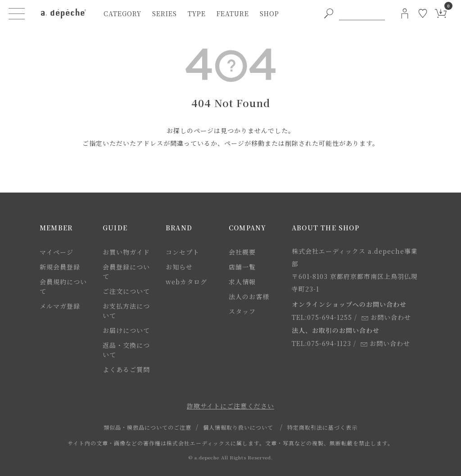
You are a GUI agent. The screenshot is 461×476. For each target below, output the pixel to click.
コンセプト (183, 252)
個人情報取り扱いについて (238, 427)
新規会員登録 (60, 267)
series (165, 13)
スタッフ (242, 311)
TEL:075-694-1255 (322, 317)
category (122, 13)
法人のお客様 (249, 296)
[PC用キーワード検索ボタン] (329, 13)
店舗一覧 (242, 267)
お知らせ (179, 267)
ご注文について (126, 291)
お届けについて (126, 330)
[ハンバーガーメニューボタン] (17, 13)
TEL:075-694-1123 (321, 343)
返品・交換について (126, 350)
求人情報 (242, 282)
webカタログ (186, 282)
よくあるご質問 (126, 369)
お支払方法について (126, 311)
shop (269, 13)
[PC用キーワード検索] (362, 13)
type (197, 13)
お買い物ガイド (126, 252)
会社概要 (242, 252)
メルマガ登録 (60, 306)
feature (233, 13)
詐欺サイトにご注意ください (230, 406)
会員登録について (126, 272)
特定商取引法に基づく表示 (322, 427)
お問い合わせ (386, 317)
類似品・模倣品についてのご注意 (147, 427)
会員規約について (63, 286)
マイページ (56, 252)
